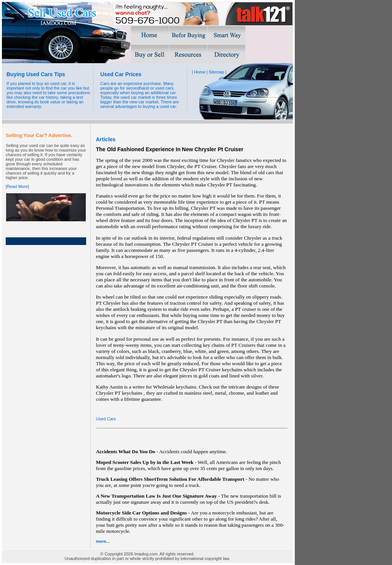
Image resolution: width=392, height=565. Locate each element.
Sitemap (216, 72)
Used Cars (106, 419)
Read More (17, 186)
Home (200, 72)
